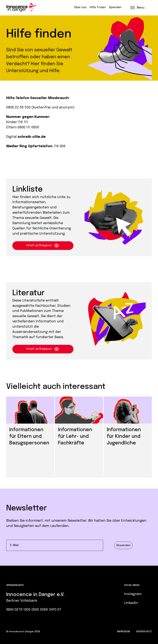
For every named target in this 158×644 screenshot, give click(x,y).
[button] (137, 7)
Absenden (123, 545)
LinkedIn (131, 603)
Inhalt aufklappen (43, 246)
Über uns (80, 7)
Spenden (115, 7)
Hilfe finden (98, 7)
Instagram (133, 594)
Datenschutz (144, 632)
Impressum (123, 632)
